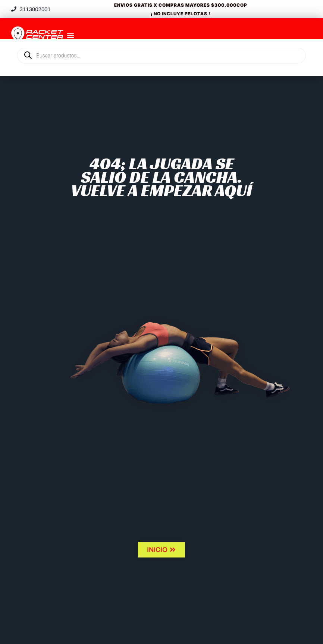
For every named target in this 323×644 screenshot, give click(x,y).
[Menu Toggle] (70, 35)
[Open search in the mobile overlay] (161, 43)
